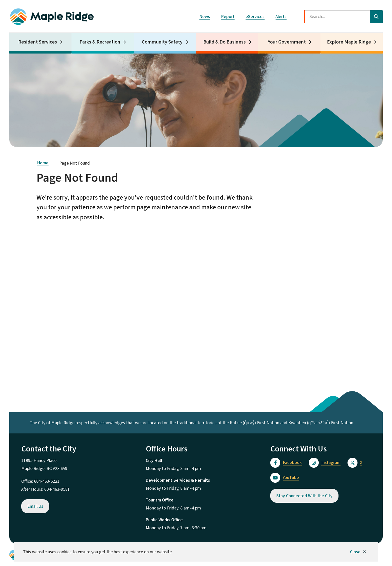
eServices (255, 17)
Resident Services (38, 42)
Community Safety (162, 42)
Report (228, 17)
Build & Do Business (224, 42)
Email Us (35, 506)
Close (355, 552)
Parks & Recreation (100, 42)
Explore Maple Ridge (349, 42)
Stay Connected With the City (304, 496)
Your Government (287, 42)
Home (43, 163)
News (205, 17)
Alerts (281, 17)
